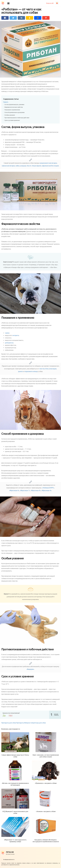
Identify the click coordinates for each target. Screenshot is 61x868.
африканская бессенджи (50, 166)
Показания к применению (12, 110)
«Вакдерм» (30, 669)
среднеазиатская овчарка (48, 163)
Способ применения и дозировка (14, 112)
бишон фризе (37, 166)
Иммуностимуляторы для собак (35, 723)
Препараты (20, 723)
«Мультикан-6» (14, 491)
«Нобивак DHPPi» (48, 488)
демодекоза (9, 343)
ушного (21, 371)
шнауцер (23, 166)
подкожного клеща (31, 371)
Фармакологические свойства (14, 107)
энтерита (16, 335)
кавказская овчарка (8, 166)
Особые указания (10, 115)
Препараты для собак (9, 723)
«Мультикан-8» (36, 491)
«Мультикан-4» (46, 491)
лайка (17, 166)
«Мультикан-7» (25, 491)
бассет (29, 166)
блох (47, 369)
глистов (42, 369)
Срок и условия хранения (12, 120)
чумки (7, 333)
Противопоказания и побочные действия (17, 118)
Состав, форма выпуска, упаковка (14, 105)
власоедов (53, 369)
